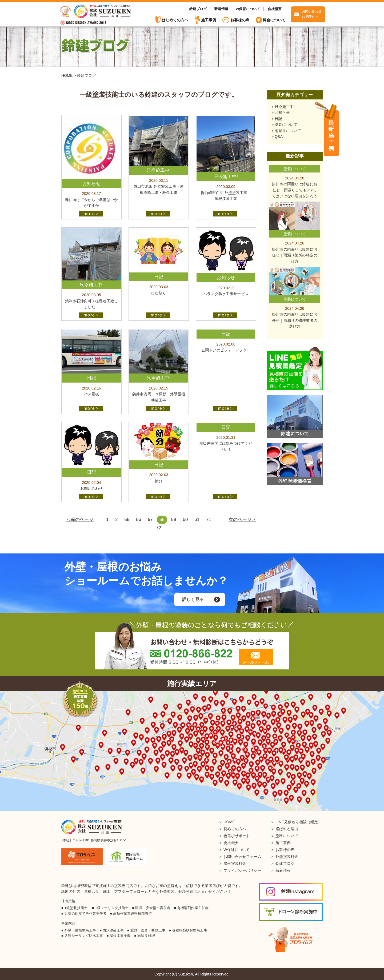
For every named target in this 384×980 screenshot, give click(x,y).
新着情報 (221, 9)
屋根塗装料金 (235, 863)
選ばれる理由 (287, 829)
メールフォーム (256, 657)
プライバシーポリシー (242, 870)
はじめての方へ (175, 20)
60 (185, 519)
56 (139, 519)
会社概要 (275, 9)
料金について (274, 20)
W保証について (248, 9)
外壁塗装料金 (287, 857)
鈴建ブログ (198, 9)
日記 (278, 119)
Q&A (279, 136)
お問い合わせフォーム (242, 857)
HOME (229, 822)
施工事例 (331, 129)
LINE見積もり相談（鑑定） (299, 822)
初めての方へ (235, 829)
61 (197, 519)
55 (127, 519)
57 (150, 519)
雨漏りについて (288, 131)
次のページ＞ (242, 519)
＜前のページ (80, 519)
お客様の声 (240, 20)
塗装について (286, 124)
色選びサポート (237, 836)
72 (159, 528)
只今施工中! (285, 107)
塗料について (287, 836)
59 (174, 519)
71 (209, 519)
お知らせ (282, 113)
